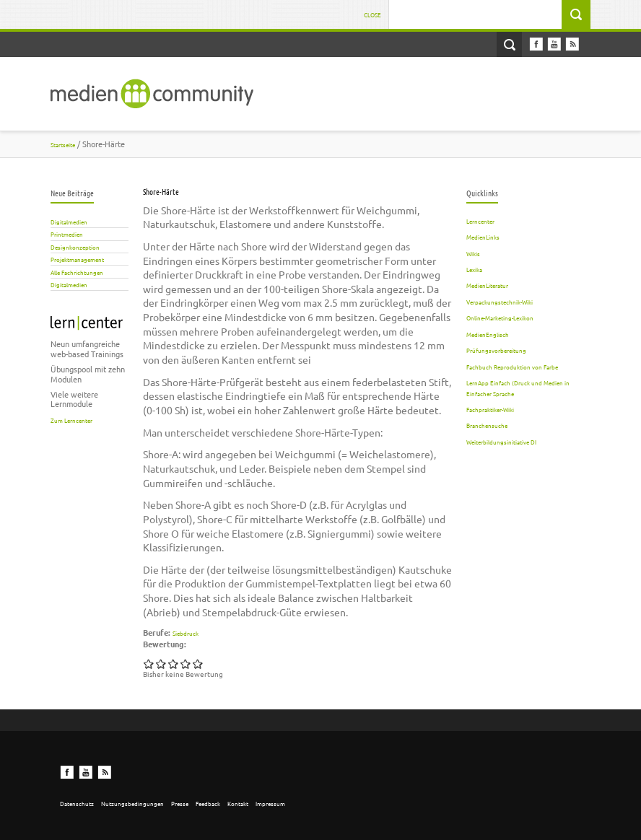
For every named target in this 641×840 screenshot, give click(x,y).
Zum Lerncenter (71, 420)
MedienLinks (483, 237)
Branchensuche (487, 425)
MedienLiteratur (487, 285)
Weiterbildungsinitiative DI (501, 442)
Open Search (509, 44)
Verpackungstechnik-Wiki (500, 302)
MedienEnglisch (488, 334)
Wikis (473, 253)
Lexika (474, 269)
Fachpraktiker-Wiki (490, 409)
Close (372, 14)
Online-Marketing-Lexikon (500, 318)
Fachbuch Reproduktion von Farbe (512, 367)
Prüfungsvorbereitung (496, 350)
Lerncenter (480, 221)
